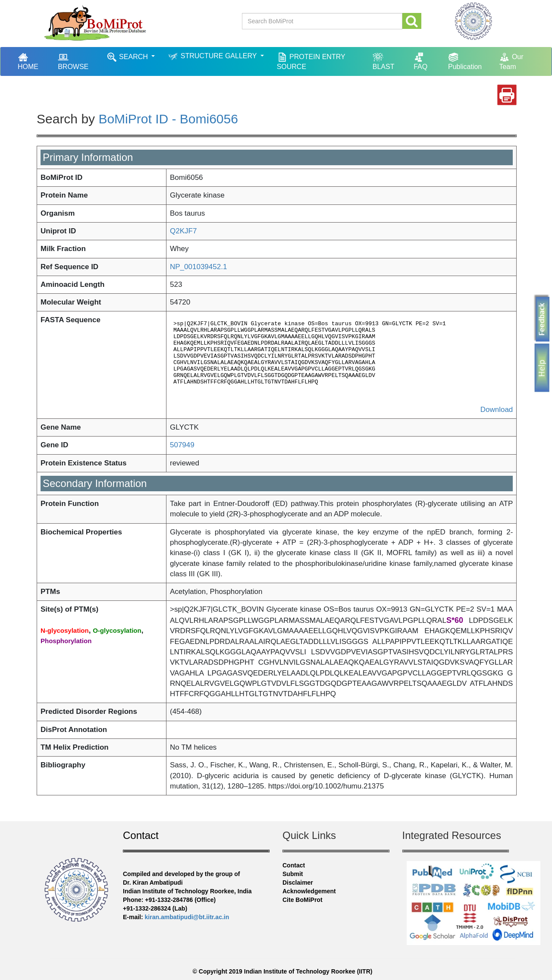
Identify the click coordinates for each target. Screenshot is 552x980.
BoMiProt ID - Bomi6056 (168, 119)
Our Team (511, 61)
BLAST (384, 61)
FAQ (420, 61)
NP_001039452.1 (198, 267)
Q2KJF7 (183, 231)
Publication (465, 61)
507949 (182, 445)
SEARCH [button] (128, 57)
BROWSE (73, 61)
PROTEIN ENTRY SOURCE (311, 61)
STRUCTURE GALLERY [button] (213, 56)
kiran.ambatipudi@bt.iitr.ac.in (187, 917)
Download (497, 410)
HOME (32, 61)
